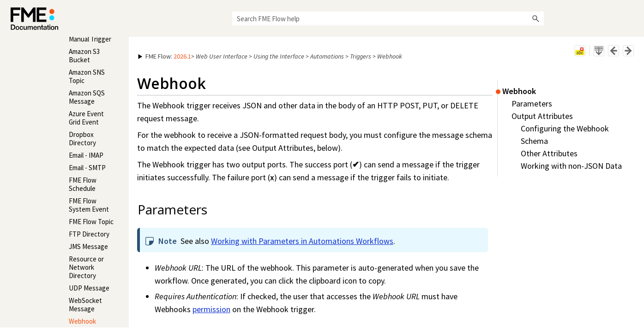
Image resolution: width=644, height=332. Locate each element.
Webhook (82, 321)
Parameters (532, 104)
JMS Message (88, 246)
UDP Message (89, 288)
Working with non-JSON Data (571, 166)
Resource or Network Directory (86, 267)
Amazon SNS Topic (87, 76)
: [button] (165, 56)
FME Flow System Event (89, 205)
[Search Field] (388, 18)
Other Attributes (549, 153)
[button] (536, 18)
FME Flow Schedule (83, 184)
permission (211, 309)
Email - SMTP (87, 168)
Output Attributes (542, 116)
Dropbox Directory (82, 139)
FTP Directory (89, 234)
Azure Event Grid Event (86, 118)
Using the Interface (279, 56)
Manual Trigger (90, 39)
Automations (327, 56)
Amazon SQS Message (87, 97)
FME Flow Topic (91, 222)
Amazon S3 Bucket (84, 56)
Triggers (361, 56)
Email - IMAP (86, 155)
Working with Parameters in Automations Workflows (302, 241)
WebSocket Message (85, 305)
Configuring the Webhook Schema (565, 135)
